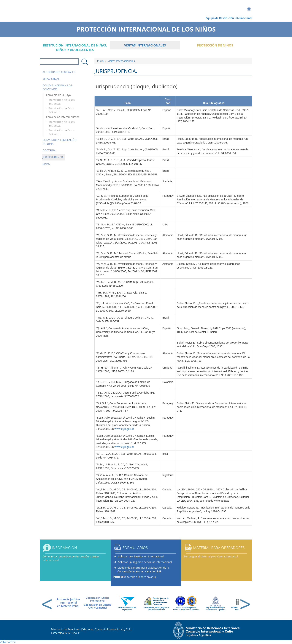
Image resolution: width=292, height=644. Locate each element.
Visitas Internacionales (145, 45)
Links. (47, 164)
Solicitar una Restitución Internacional (141, 556)
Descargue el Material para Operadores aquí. (211, 556)
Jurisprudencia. (53, 157)
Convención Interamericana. (63, 117)
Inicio (100, 61)
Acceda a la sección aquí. (135, 577)
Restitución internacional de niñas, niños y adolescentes (75, 47)
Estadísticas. (51, 79)
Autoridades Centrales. (59, 72)
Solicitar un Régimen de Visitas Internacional (145, 562)
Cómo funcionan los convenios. (57, 87)
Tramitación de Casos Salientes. (62, 110)
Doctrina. (49, 150)
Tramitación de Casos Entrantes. (62, 102)
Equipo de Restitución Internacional (229, 18)
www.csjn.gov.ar (124, 429)
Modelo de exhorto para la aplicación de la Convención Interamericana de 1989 (143, 569)
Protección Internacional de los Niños (146, 28)
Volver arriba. (8, 642)
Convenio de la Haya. (59, 95)
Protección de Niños (215, 45)
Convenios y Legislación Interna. (60, 142)
